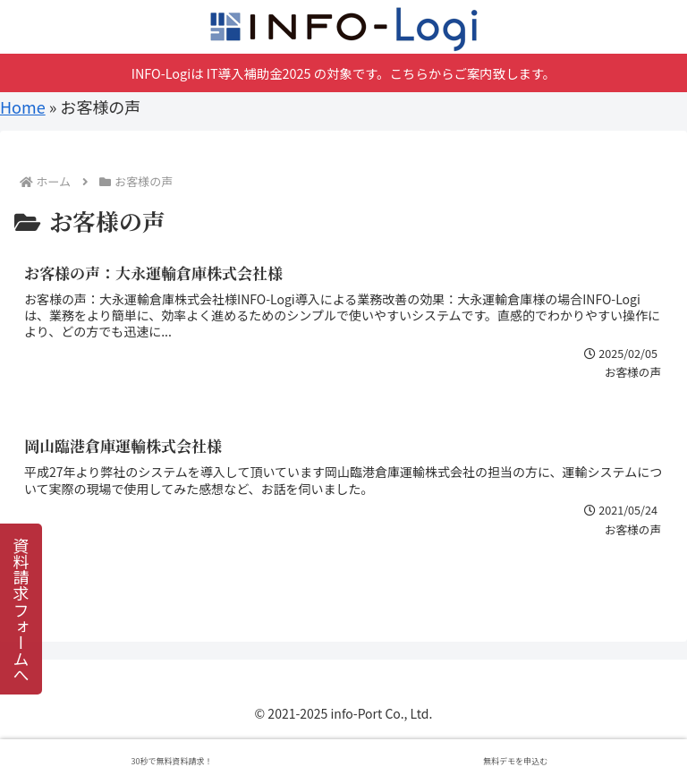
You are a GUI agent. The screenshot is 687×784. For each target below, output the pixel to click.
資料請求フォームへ (21, 609)
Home (23, 107)
